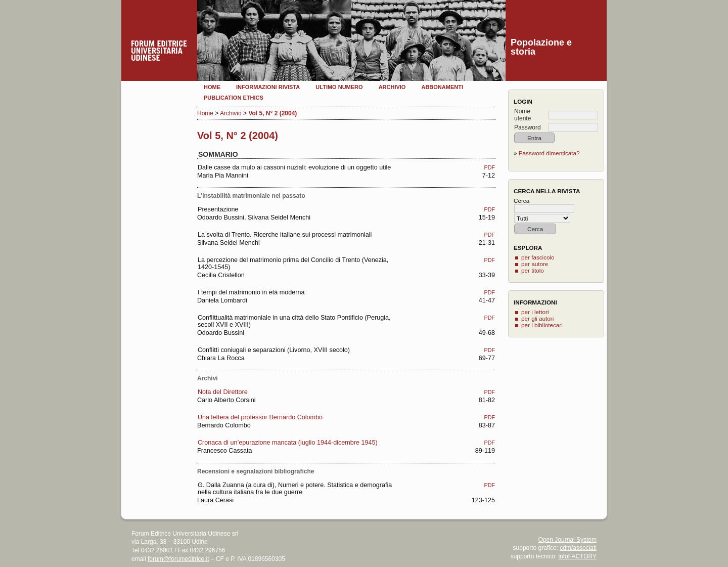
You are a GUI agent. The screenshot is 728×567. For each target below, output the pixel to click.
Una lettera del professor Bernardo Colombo (260, 417)
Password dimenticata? (549, 153)
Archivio (392, 87)
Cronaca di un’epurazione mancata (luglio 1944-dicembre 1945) (288, 443)
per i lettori (535, 312)
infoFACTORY (577, 556)
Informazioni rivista (268, 87)
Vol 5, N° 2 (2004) (272, 113)
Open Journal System (567, 540)
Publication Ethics (234, 98)
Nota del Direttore (223, 392)
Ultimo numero (339, 87)
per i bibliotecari (542, 325)
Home (212, 87)
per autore (535, 264)
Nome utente (522, 115)
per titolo (533, 270)
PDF (490, 167)
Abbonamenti (442, 87)
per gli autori (537, 318)
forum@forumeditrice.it (178, 559)
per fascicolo (538, 257)
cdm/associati (578, 548)
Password (528, 127)
